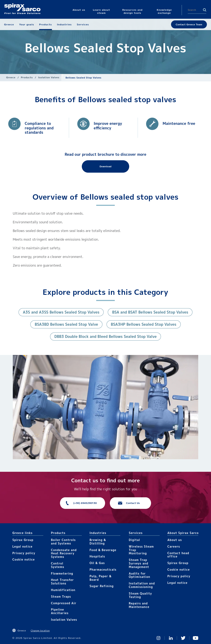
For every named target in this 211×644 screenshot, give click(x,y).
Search (205, 10)
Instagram (158, 638)
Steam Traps (61, 597)
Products (27, 77)
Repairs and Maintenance (139, 605)
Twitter (183, 638)
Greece (11, 77)
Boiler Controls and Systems (63, 542)
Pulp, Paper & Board (100, 578)
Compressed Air (64, 603)
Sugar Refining (101, 586)
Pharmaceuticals (103, 570)
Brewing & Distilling (98, 542)
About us (175, 540)
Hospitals (97, 556)
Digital (134, 540)
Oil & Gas (97, 563)
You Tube (196, 638)
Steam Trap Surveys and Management (139, 563)
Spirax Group (23, 540)
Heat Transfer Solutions (62, 582)
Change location (40, 631)
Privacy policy (24, 553)
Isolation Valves (49, 77)
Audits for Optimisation (139, 575)
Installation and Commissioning (142, 585)
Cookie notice (24, 559)
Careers (174, 546)
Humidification (63, 590)
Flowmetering (62, 573)
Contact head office (178, 555)
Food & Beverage (103, 550)
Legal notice (22, 546)
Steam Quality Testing (140, 595)
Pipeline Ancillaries (60, 611)
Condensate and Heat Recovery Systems (64, 553)
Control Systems (57, 565)
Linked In (171, 638)
